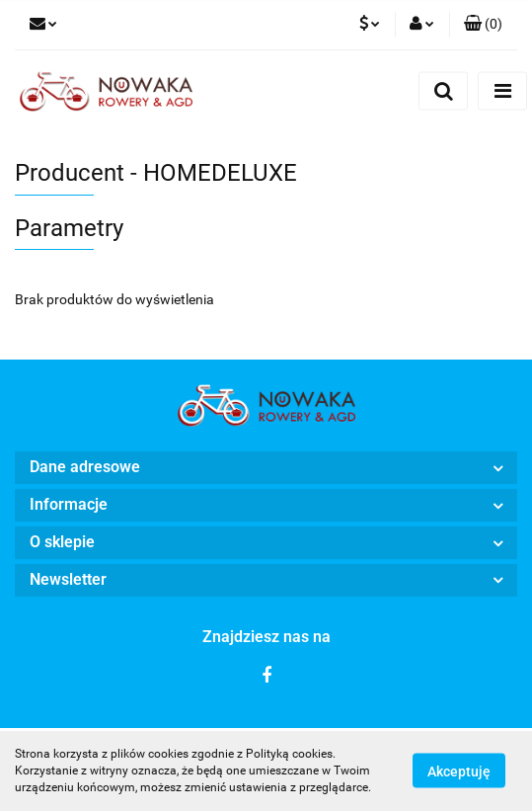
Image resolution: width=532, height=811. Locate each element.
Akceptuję (459, 771)
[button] (483, 25)
